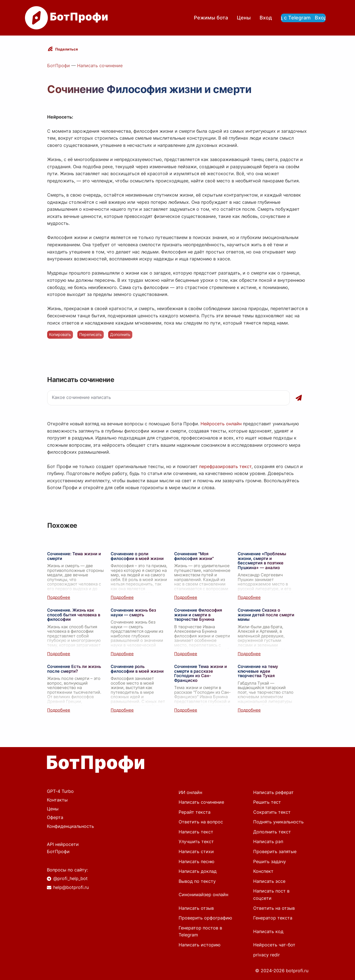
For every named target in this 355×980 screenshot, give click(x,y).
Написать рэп (268, 841)
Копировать (60, 334)
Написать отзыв (196, 908)
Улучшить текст (196, 841)
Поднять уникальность (278, 822)
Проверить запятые (275, 851)
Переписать (91, 334)
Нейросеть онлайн (221, 424)
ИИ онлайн (190, 792)
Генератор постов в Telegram (200, 931)
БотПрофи (59, 66)
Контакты (57, 800)
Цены (244, 18)
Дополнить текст (272, 832)
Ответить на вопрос (201, 822)
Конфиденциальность (70, 826)
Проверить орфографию (205, 918)
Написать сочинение (100, 66)
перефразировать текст (225, 466)
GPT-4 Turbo (60, 791)
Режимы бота (211, 18)
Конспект (263, 871)
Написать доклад (198, 871)
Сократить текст (272, 812)
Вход (266, 18)
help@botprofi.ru (71, 887)
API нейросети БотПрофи (63, 848)
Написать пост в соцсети (271, 894)
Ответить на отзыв (274, 908)
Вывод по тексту (197, 881)
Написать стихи (196, 851)
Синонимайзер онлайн (203, 894)
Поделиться (67, 49)
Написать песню (196, 861)
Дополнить (120, 334)
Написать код (268, 931)
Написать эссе (269, 881)
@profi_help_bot (70, 878)
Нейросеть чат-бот (274, 945)
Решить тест (267, 802)
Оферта (55, 817)
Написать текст (196, 832)
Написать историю (200, 945)
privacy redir (267, 955)
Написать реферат (273, 792)
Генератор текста (273, 918)
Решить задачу (270, 861)
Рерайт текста (195, 812)
